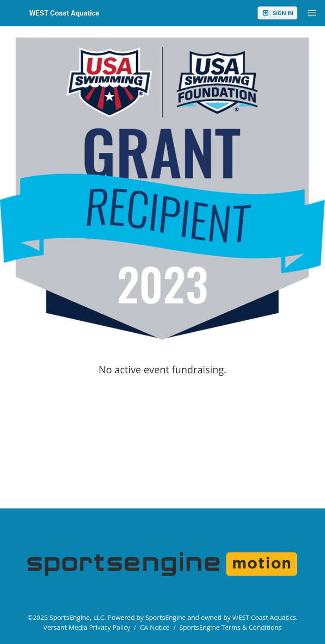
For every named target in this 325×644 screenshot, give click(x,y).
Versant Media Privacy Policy (87, 627)
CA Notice (155, 627)
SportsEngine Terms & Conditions (231, 627)
